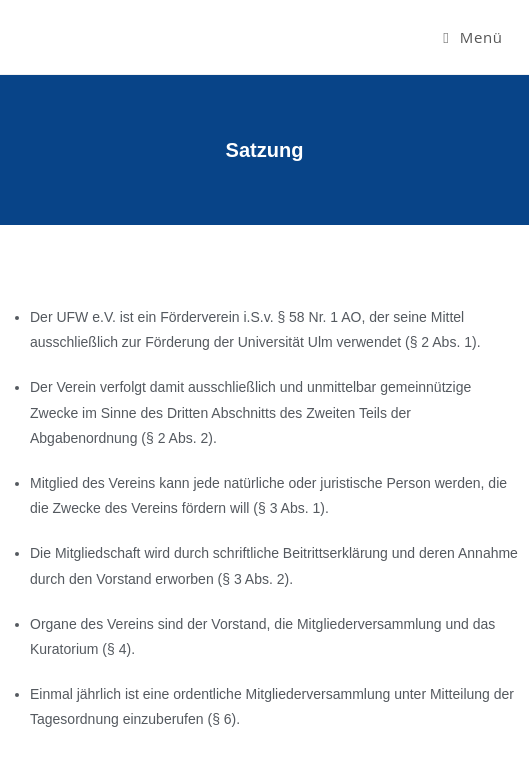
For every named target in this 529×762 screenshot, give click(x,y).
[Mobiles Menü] (472, 37)
